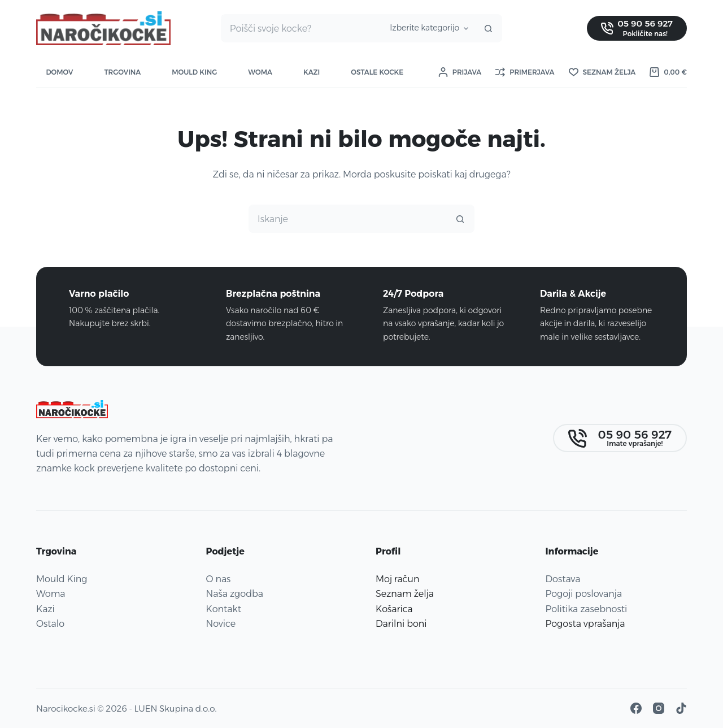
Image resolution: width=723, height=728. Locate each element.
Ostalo (50, 624)
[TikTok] (681, 708)
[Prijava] (460, 72)
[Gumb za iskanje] (488, 28)
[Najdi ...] (301, 28)
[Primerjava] (525, 72)
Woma (260, 72)
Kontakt (224, 609)
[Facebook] (636, 708)
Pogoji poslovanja (584, 594)
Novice (221, 624)
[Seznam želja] (602, 72)
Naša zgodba (235, 594)
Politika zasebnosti (587, 609)
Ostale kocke (377, 72)
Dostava (563, 579)
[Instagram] (659, 708)
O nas (219, 579)
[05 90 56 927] (637, 28)
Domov (60, 72)
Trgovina (122, 72)
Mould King (194, 72)
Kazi (312, 72)
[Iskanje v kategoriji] (427, 28)
